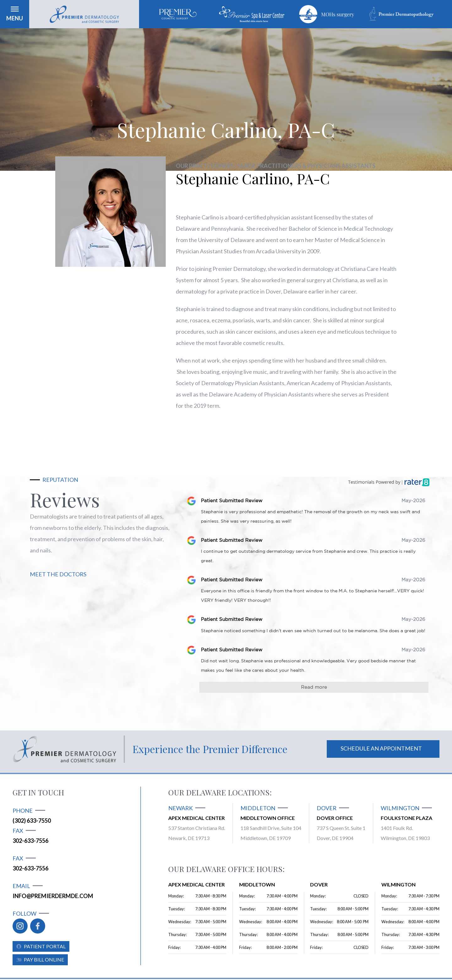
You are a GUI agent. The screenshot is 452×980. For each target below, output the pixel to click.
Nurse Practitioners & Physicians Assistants (307, 166)
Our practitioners (205, 166)
